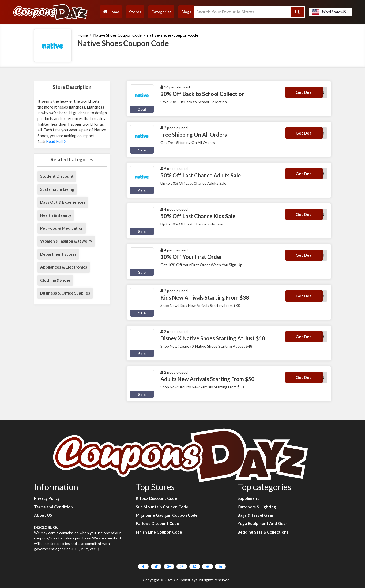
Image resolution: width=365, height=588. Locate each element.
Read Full (55, 141)
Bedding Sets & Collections (263, 532)
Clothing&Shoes (55, 280)
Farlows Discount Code (157, 523)
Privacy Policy (47, 498)
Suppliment (248, 498)
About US (43, 515)
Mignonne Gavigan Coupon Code (167, 515)
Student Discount (57, 176)
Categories (161, 12)
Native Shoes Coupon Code (117, 35)
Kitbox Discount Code (156, 498)
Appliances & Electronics (64, 267)
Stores (135, 12)
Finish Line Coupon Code (159, 532)
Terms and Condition (53, 507)
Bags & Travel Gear (255, 515)
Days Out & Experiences (63, 202)
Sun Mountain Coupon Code (162, 507)
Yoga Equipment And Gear (262, 523)
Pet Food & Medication (62, 228)
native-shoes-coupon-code (173, 35)
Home (111, 13)
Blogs (186, 12)
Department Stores (58, 254)
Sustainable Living (57, 189)
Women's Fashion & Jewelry (66, 241)
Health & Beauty (56, 215)
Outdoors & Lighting (257, 507)
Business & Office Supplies (65, 293)
